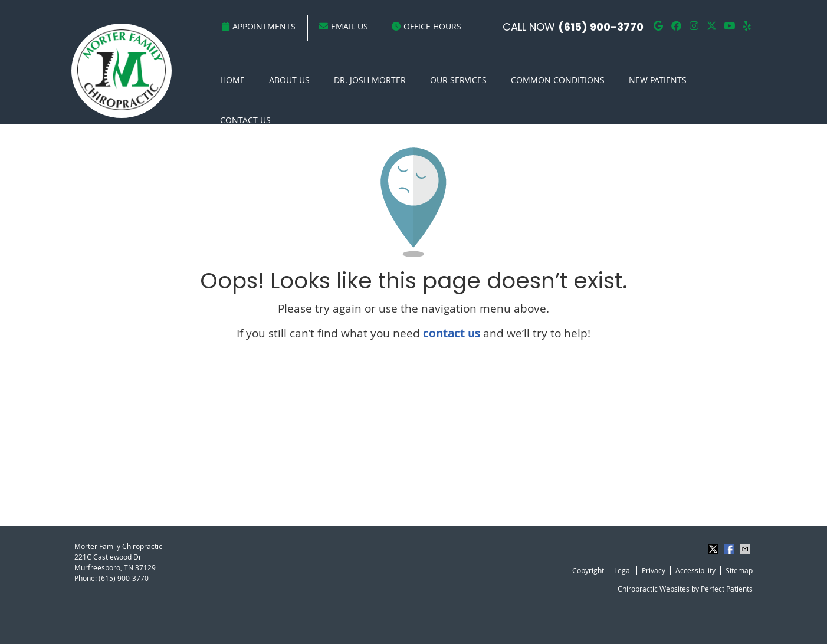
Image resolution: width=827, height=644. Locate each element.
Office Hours (426, 26)
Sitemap (739, 570)
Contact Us (245, 120)
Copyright (588, 570)
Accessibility (695, 570)
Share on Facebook (730, 549)
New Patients (658, 80)
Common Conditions (558, 80)
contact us (452, 333)
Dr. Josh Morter (370, 80)
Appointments (259, 26)
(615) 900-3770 (601, 27)
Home (232, 80)
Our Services (458, 80)
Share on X (714, 549)
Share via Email (746, 549)
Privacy (654, 570)
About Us (289, 80)
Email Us (344, 26)
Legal (623, 570)
